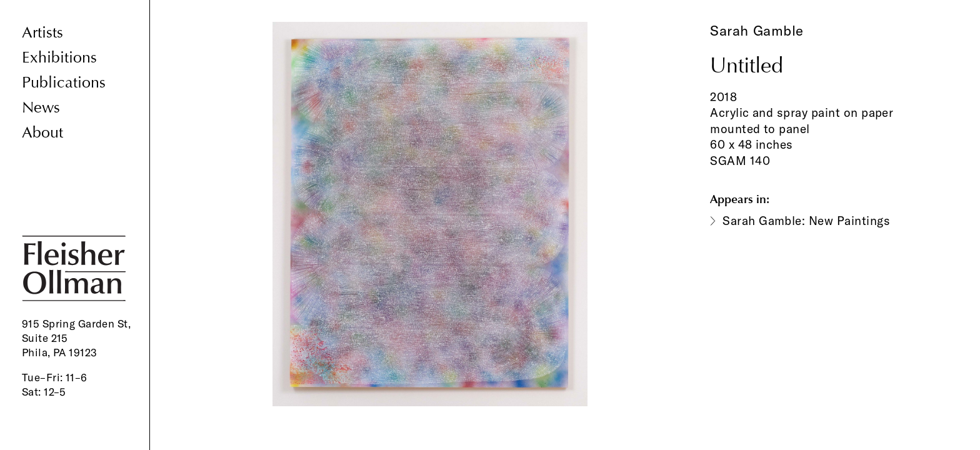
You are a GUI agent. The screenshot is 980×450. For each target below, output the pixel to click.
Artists (42, 33)
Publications (64, 83)
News (41, 108)
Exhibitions (59, 58)
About (42, 133)
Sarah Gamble (757, 31)
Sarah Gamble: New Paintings (806, 221)
